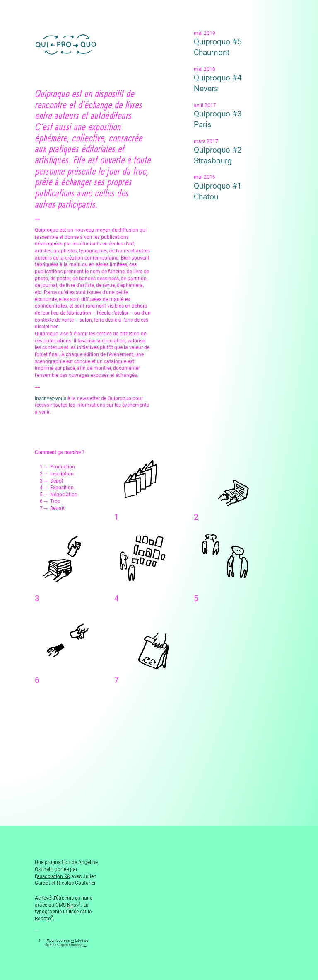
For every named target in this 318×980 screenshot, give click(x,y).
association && (53, 876)
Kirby (73, 905)
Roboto (43, 919)
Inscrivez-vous (51, 398)
